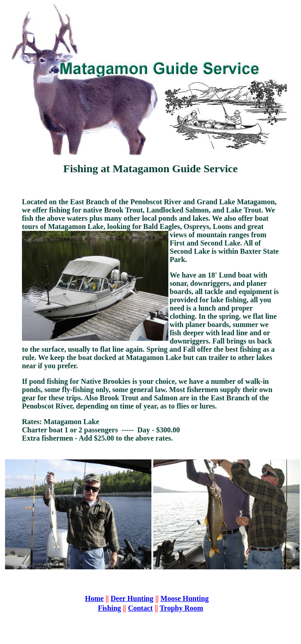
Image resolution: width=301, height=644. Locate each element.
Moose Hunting (185, 598)
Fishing (110, 608)
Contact (140, 608)
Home (94, 598)
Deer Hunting (132, 598)
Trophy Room (181, 608)
